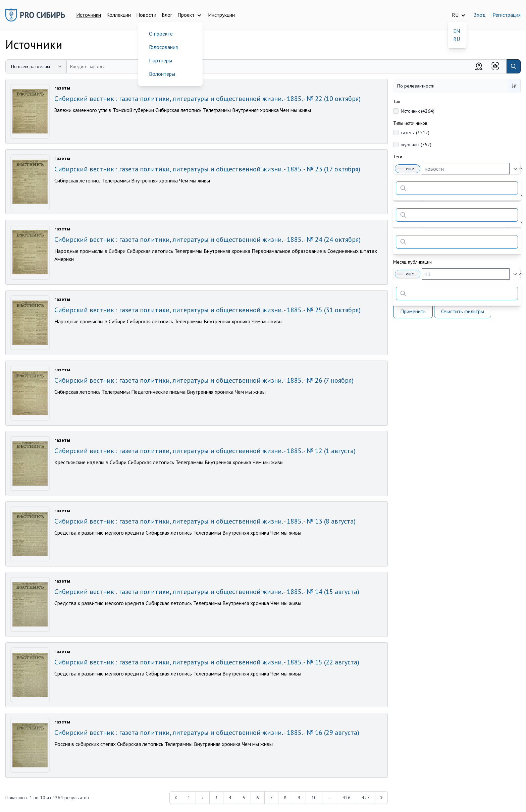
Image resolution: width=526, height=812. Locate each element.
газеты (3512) (415, 132)
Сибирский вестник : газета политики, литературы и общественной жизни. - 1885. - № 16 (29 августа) (207, 733)
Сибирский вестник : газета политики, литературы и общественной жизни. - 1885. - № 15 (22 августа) (207, 662)
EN (457, 31)
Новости (146, 15)
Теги (398, 157)
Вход (480, 15)
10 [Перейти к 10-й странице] (314, 798)
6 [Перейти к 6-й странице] (258, 798)
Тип (397, 102)
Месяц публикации (412, 262)
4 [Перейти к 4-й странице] (230, 798)
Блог (167, 15)
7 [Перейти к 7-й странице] (271, 798)
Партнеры (161, 60)
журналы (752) (416, 145)
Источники (89, 15)
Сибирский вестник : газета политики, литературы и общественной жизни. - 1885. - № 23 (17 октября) (207, 169)
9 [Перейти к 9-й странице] (299, 798)
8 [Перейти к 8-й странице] (285, 798)
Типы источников (410, 123)
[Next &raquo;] (381, 798)
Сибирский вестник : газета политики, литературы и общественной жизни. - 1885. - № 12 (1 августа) (205, 451)
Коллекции (119, 15)
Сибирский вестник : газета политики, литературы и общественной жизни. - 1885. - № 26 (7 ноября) (204, 380)
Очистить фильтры (463, 311)
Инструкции (221, 15)
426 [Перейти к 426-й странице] (347, 798)
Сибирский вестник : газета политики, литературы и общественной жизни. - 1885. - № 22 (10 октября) (207, 99)
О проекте (161, 34)
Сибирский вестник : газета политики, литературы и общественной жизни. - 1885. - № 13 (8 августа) (205, 521)
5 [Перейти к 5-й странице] (244, 798)
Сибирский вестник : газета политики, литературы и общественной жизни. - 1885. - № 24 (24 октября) (207, 239)
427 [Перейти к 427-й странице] (366, 798)
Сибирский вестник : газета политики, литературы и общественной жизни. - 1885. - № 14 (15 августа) (207, 592)
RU (457, 39)
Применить (413, 311)
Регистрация (507, 15)
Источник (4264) (418, 111)
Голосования (163, 47)
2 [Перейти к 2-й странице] (203, 798)
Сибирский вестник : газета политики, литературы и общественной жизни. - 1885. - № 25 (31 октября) (207, 310)
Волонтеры (162, 74)
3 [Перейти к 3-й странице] (216, 798)
